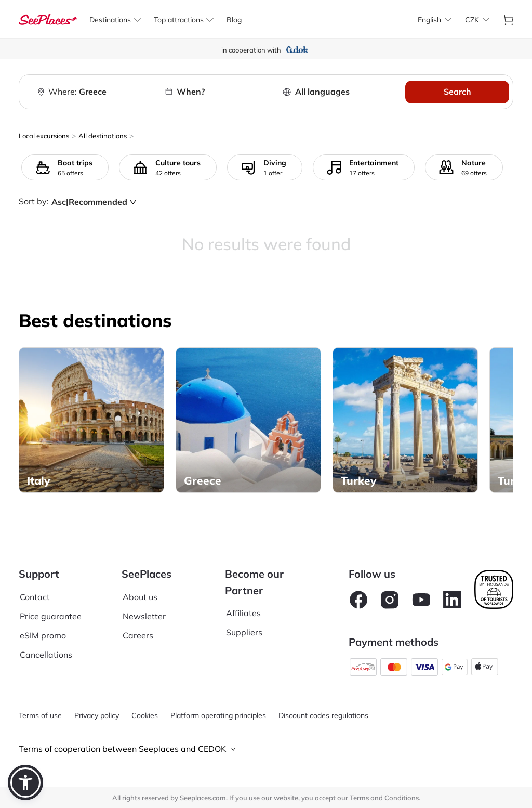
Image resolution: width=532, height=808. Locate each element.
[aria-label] (48, 19)
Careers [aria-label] (138, 635)
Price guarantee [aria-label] (51, 616)
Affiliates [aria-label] (243, 613)
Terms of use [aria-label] (40, 715)
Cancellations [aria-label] (46, 655)
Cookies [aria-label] (145, 715)
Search (457, 92)
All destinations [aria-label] (103, 136)
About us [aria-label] (140, 597)
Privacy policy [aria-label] (97, 715)
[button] (25, 783)
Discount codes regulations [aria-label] (323, 715)
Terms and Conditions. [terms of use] (385, 798)
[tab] (266, 749)
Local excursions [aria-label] (44, 136)
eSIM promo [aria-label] (43, 635)
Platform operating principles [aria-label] (218, 715)
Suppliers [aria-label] (244, 632)
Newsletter (144, 616)
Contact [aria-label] (35, 597)
